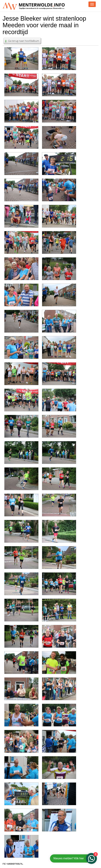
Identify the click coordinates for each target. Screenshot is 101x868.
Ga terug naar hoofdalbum (22, 41)
